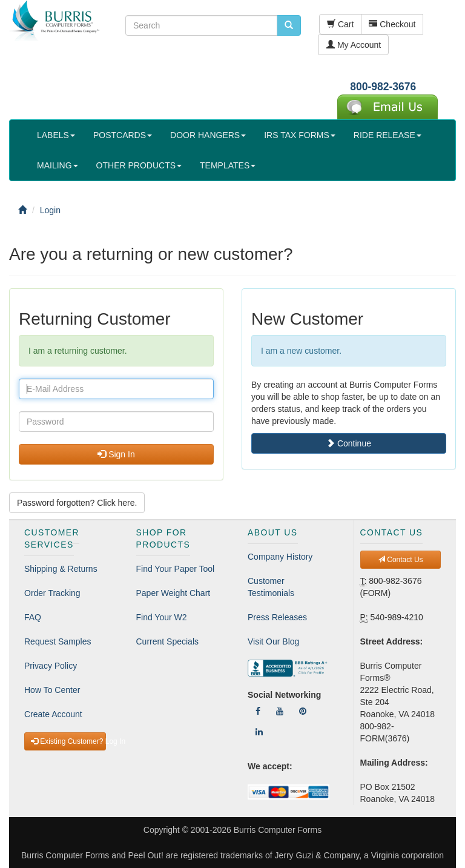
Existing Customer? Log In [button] (68, 741)
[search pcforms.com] (289, 25)
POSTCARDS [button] (123, 135)
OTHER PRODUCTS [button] (139, 165)
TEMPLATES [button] (228, 165)
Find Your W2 (162, 617)
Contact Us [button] (401, 560)
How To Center (52, 690)
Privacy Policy (51, 666)
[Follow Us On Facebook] (258, 711)
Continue (349, 443)
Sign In (116, 454)
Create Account (53, 714)
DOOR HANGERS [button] (208, 135)
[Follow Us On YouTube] (280, 711)
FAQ (33, 617)
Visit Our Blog (273, 641)
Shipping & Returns (61, 569)
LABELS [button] (56, 135)
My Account (354, 45)
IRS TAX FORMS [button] (300, 135)
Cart (340, 24)
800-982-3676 (383, 87)
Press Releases (277, 617)
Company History (280, 557)
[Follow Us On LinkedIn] (259, 732)
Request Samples (58, 641)
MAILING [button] (58, 165)
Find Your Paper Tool (176, 569)
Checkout (392, 24)
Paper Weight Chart (173, 593)
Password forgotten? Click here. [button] (77, 503)
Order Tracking (52, 593)
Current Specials (168, 641)
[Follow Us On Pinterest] (303, 711)
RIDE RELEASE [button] (387, 135)
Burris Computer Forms (278, 830)
